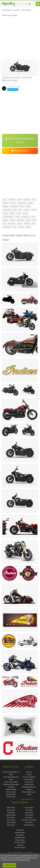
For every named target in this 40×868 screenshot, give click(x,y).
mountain (12, 199)
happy (28, 206)
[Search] (30, 4)
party (34, 199)
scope (12, 213)
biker (15, 210)
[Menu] (38, 4)
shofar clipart (11, 797)
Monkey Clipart (20, 840)
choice (25, 213)
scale (33, 217)
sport (28, 227)
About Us (29, 772)
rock (33, 224)
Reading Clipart (20, 833)
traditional (25, 217)
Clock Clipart (29, 812)
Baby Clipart (11, 825)
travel (20, 224)
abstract (6, 203)
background (22, 203)
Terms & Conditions (29, 777)
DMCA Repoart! (20, 151)
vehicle (27, 224)
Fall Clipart (29, 810)
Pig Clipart (20, 845)
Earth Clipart (11, 817)
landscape (7, 210)
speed (5, 213)
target (12, 220)
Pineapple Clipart (20, 837)
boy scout (20, 220)
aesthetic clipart (11, 789)
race (15, 227)
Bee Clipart (29, 817)
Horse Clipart (29, 815)
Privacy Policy (29, 782)
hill (4, 224)
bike (20, 199)
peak (22, 206)
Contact (29, 774)
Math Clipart (11, 807)
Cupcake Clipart (11, 815)
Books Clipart (11, 810)
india (5, 199)
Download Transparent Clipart (20, 140)
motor (13, 203)
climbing (27, 199)
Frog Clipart (11, 812)
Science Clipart (11, 822)
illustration (11, 224)
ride (34, 220)
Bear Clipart (29, 822)
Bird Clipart (20, 835)
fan (20, 210)
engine (5, 220)
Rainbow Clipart (29, 825)
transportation (8, 217)
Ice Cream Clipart (20, 842)
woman (21, 227)
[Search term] (25, 4)
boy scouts (7, 227)
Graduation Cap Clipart (29, 820)
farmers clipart (11, 792)
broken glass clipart (11, 782)
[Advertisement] (20, 39)
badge (31, 203)
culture (27, 210)
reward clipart (11, 794)
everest (6, 206)
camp (19, 213)
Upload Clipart (29, 784)
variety (34, 210)
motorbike (14, 206)
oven (17, 217)
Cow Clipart (20, 830)
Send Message (13, 89)
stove (28, 220)
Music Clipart (11, 820)
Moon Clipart (29, 807)
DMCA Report (29, 779)
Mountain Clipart (20, 847)
